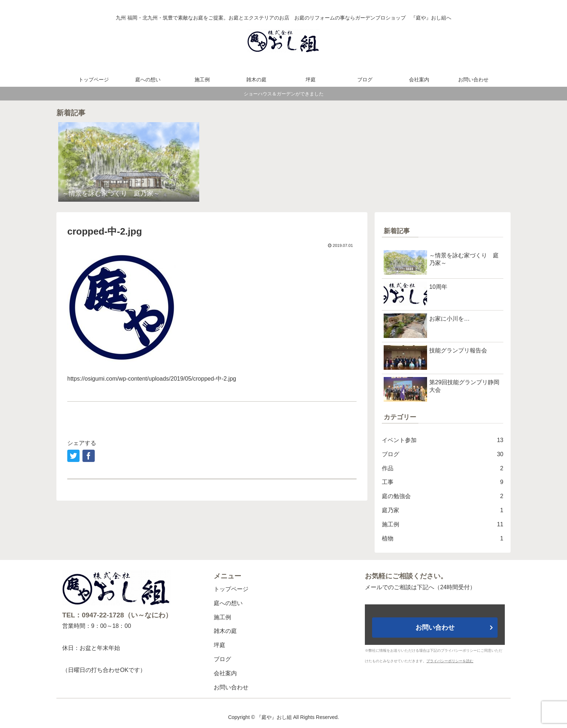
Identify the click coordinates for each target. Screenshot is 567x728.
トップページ (231, 589)
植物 (443, 539)
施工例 (443, 525)
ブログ (443, 455)
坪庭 (219, 645)
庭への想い (228, 603)
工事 (443, 482)
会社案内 (225, 673)
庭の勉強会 (443, 496)
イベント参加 (443, 440)
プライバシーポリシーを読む (450, 661)
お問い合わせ (231, 687)
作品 (443, 469)
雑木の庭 (225, 631)
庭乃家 (443, 511)
